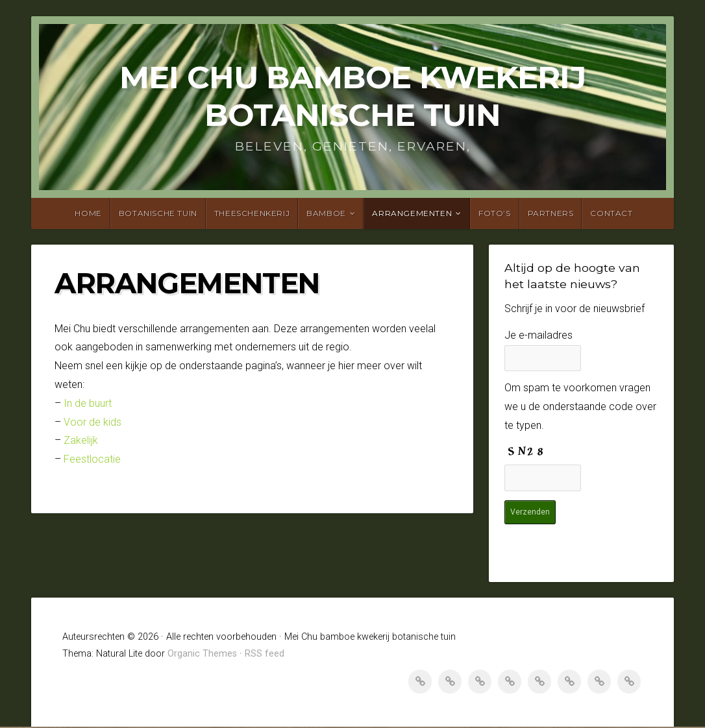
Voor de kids (91, 422)
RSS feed (265, 655)
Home (88, 213)
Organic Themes (202, 655)
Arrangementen (412, 213)
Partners (551, 213)
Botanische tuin (158, 213)
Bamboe (326, 213)
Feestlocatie (92, 459)
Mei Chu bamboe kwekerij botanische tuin (352, 96)
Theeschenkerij (252, 213)
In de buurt (88, 403)
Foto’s (495, 213)
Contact (611, 213)
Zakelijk (81, 440)
